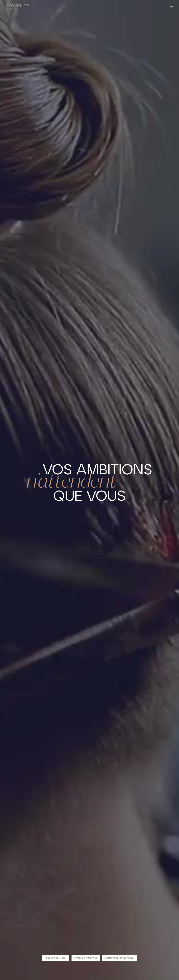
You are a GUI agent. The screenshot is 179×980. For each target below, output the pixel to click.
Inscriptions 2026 (55, 958)
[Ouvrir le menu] (172, 7)
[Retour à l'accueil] (17, 7)
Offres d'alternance (86, 958)
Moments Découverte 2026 (120, 958)
